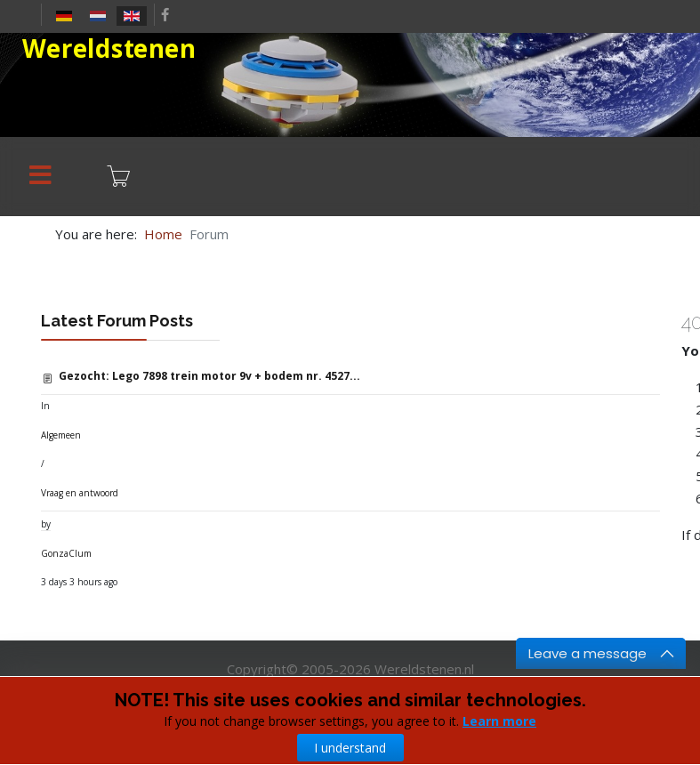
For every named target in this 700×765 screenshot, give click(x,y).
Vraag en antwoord (80, 493)
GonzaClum (66, 553)
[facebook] (165, 14)
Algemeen (61, 435)
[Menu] (41, 177)
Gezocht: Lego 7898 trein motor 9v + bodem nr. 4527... (209, 376)
